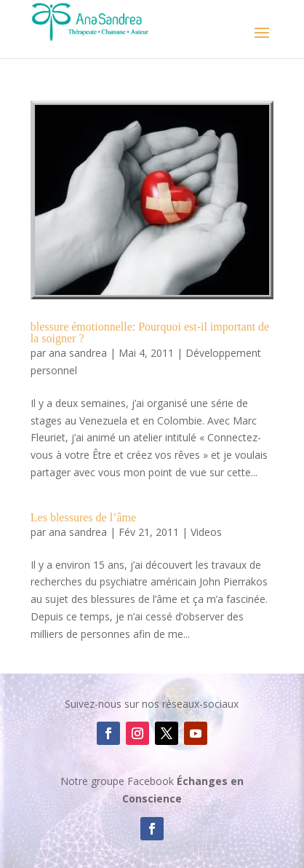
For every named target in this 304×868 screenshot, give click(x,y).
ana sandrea (78, 353)
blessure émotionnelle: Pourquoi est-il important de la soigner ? (150, 332)
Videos (206, 532)
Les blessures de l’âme (83, 517)
